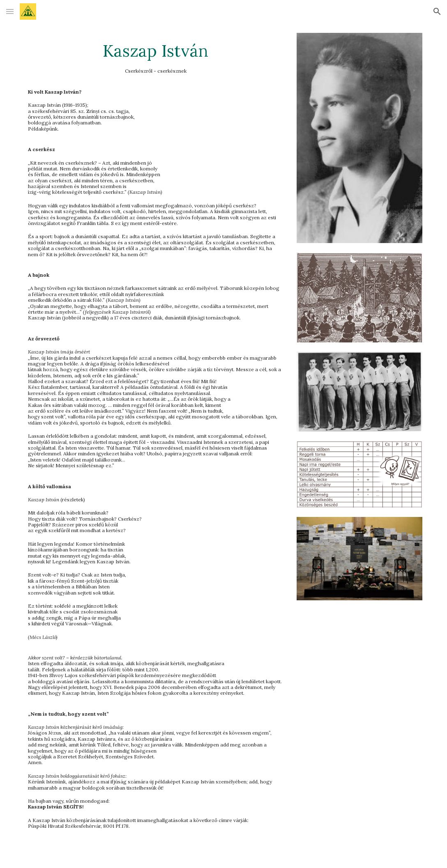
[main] (156, 434)
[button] (10, 11)
